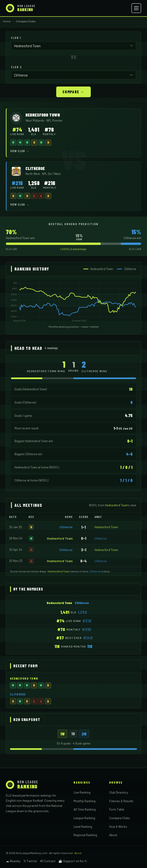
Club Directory (119, 792)
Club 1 (16, 38)
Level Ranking (83, 826)
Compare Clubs (119, 817)
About (113, 834)
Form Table (117, 809)
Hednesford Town (106, 526)
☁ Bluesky (13, 860)
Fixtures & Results (121, 800)
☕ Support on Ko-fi (73, 860)
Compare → (73, 91)
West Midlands (35, 120)
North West (33, 173)
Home (7, 21)
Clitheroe (66, 526)
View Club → (20, 150)
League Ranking (84, 817)
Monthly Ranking (84, 800)
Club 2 (16, 67)
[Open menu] (136, 8)
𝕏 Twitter (30, 860)
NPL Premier (55, 120)
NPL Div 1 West (51, 173)
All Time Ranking (85, 809)
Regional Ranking (85, 834)
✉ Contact (48, 860)
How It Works (118, 826)
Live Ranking (82, 792)
